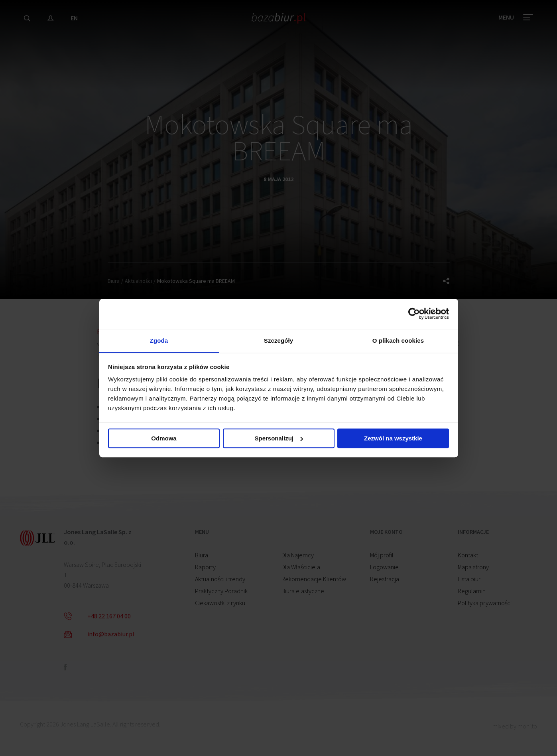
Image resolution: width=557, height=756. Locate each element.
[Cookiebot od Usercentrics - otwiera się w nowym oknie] (414, 313)
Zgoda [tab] (159, 340)
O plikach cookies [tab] (398, 340)
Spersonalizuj (279, 439)
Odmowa (164, 439)
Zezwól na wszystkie (393, 439)
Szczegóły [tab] (278, 340)
